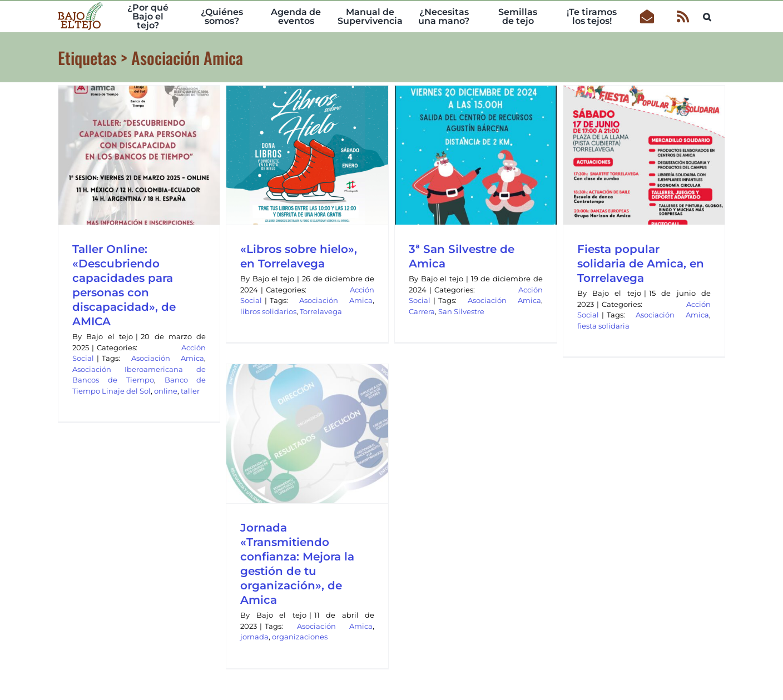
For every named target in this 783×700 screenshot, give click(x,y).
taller (190, 391)
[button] (707, 16)
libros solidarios (268, 311)
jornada (254, 637)
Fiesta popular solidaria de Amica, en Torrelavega (641, 264)
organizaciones (300, 637)
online (166, 391)
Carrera (422, 311)
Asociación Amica (168, 358)
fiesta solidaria (603, 326)
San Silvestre (461, 311)
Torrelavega (321, 311)
